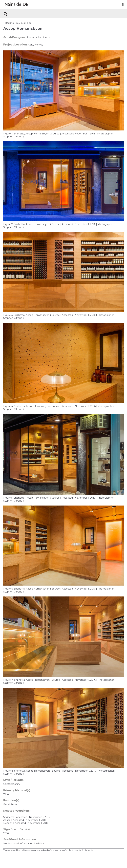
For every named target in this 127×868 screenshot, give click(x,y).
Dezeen (8, 823)
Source (55, 134)
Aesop (7, 820)
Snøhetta (9, 817)
